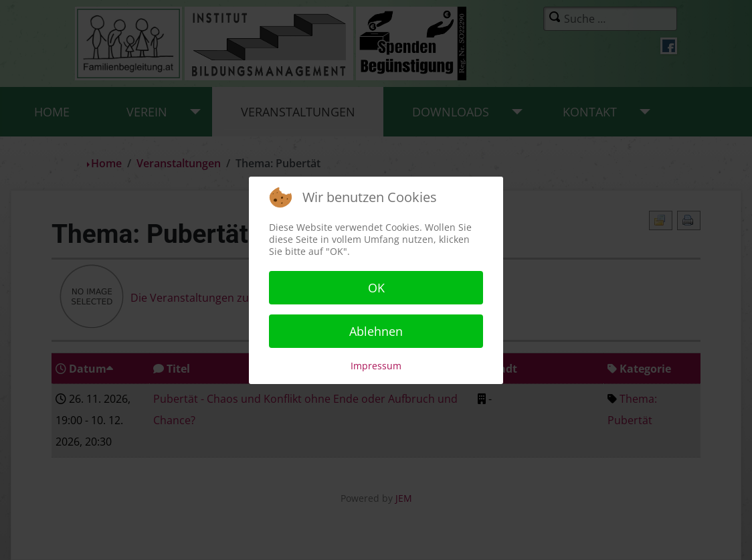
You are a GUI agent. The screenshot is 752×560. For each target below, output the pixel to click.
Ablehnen (376, 331)
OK (376, 288)
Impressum (376, 366)
